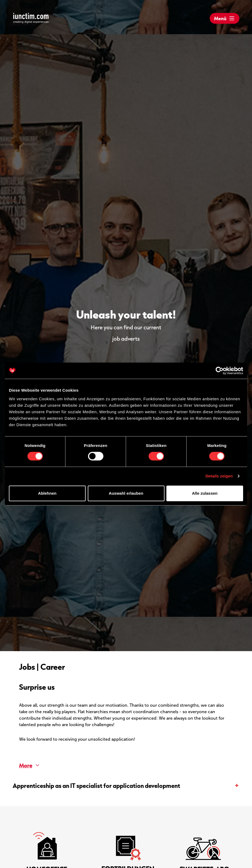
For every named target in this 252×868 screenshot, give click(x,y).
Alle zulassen (205, 493)
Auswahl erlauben (126, 493)
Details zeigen (219, 476)
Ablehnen (47, 493)
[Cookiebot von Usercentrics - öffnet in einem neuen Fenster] (220, 371)
